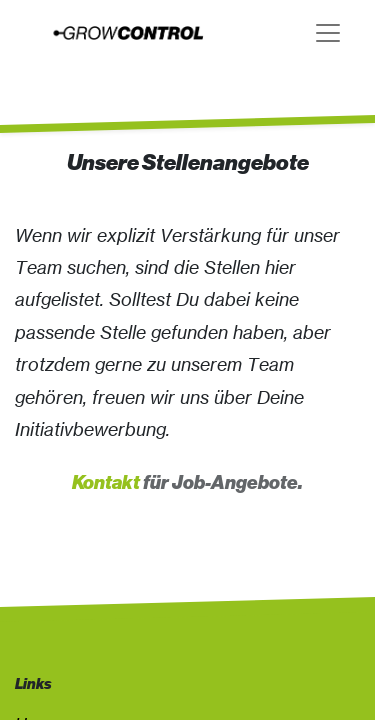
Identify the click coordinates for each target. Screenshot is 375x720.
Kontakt (106, 482)
